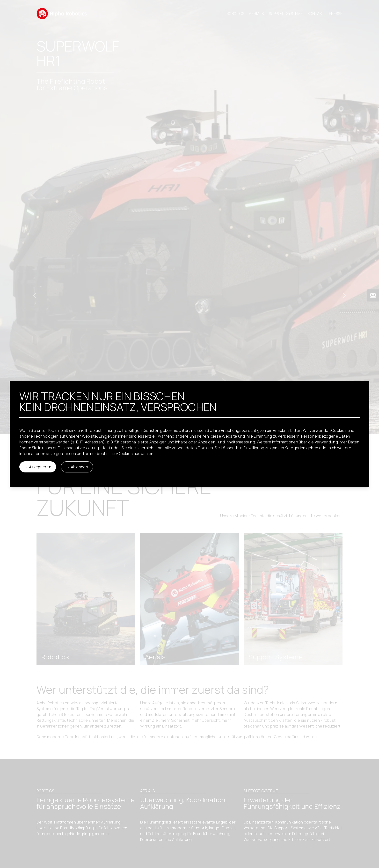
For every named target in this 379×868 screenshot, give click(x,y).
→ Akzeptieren (38, 467)
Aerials (256, 14)
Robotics (235, 14)
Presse (336, 14)
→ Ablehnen (77, 467)
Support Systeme (286, 14)
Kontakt (316, 14)
